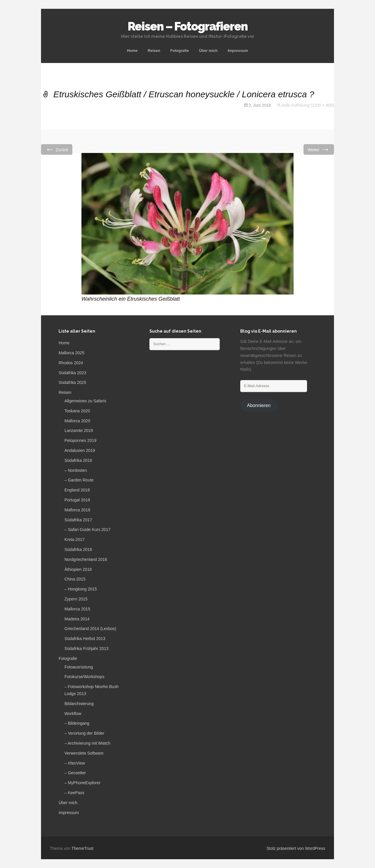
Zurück (57, 149)
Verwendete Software (84, 753)
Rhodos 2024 (71, 363)
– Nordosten (76, 470)
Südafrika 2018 (78, 460)
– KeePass (74, 793)
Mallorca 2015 (77, 609)
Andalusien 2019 (80, 450)
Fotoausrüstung (79, 667)
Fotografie (180, 51)
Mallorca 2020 (77, 421)
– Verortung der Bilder (84, 733)
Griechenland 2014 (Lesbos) (90, 629)
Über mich (208, 51)
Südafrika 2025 (72, 382)
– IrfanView (75, 763)
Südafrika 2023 (72, 373)
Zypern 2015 (76, 599)
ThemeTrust (82, 848)
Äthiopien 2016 (78, 569)
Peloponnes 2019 (80, 440)
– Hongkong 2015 (81, 589)
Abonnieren (259, 405)
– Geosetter (75, 773)
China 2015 (75, 579)
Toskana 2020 (77, 411)
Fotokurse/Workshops (84, 677)
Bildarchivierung (79, 704)
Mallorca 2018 (77, 510)
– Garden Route (79, 480)
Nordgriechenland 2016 (86, 559)
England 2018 (77, 490)
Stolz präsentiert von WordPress (296, 848)
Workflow (73, 714)
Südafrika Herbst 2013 (85, 639)
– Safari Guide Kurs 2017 (87, 530)
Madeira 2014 (77, 619)
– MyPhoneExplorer (82, 783)
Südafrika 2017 (78, 520)
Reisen (154, 51)
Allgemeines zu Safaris (85, 401)
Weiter (319, 149)
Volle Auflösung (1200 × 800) (308, 105)
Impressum (238, 51)
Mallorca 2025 (71, 353)
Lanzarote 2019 (79, 430)
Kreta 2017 (75, 539)
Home (132, 51)
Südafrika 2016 (78, 549)
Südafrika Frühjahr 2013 (86, 649)
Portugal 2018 (77, 500)
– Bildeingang (77, 723)
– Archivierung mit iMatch (87, 743)
